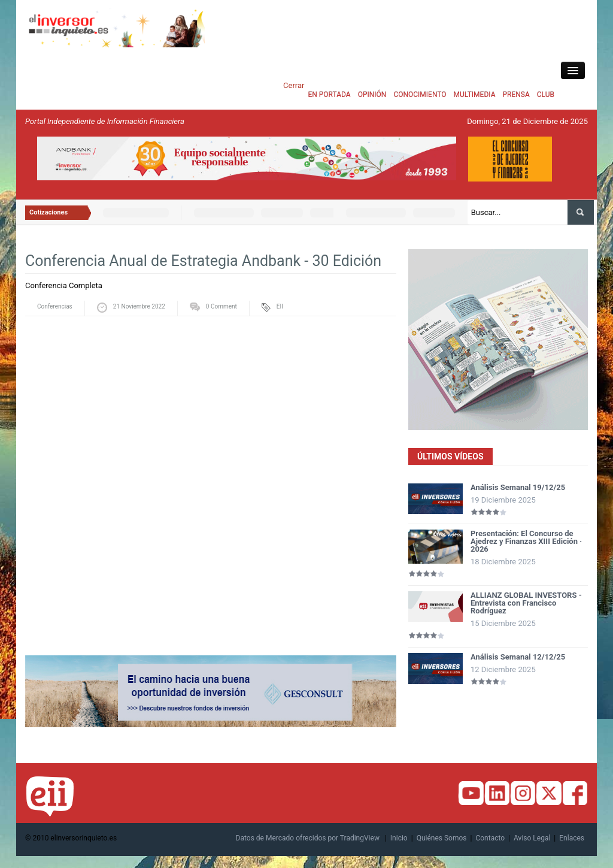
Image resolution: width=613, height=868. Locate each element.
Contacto (490, 838)
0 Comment (221, 306)
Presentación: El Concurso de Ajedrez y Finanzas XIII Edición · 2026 (526, 541)
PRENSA (516, 95)
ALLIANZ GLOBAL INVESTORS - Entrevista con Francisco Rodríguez (526, 603)
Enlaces (572, 838)
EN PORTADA (329, 95)
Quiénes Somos (442, 838)
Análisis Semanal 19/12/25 (518, 487)
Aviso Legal (532, 838)
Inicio (399, 838)
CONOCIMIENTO (420, 95)
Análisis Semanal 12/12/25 (518, 657)
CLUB (546, 95)
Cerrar (294, 85)
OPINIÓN (372, 95)
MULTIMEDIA (475, 95)
